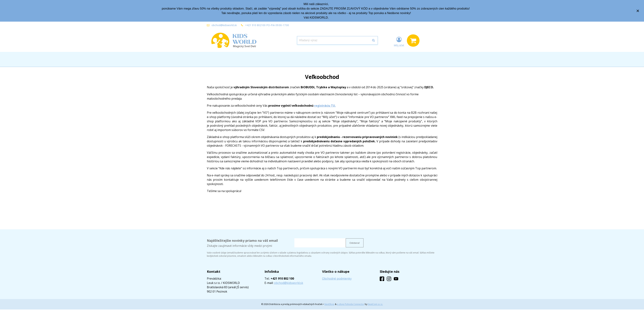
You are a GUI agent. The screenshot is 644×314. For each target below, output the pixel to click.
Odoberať (355, 243)
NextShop (329, 304)
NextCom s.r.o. (375, 304)
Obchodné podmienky (337, 279)
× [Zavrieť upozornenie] (638, 11)
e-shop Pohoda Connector (351, 304)
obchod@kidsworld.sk (224, 25)
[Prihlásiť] (399, 41)
